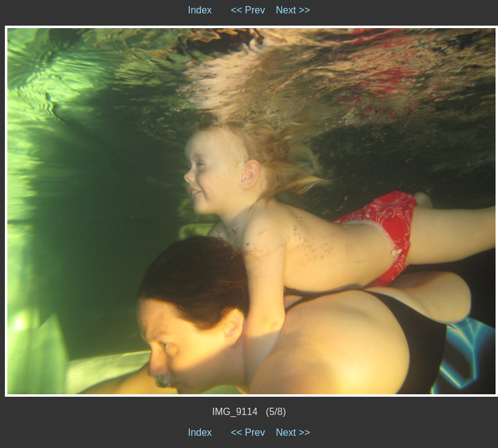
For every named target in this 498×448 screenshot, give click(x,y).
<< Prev (248, 10)
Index (200, 10)
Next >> (293, 10)
